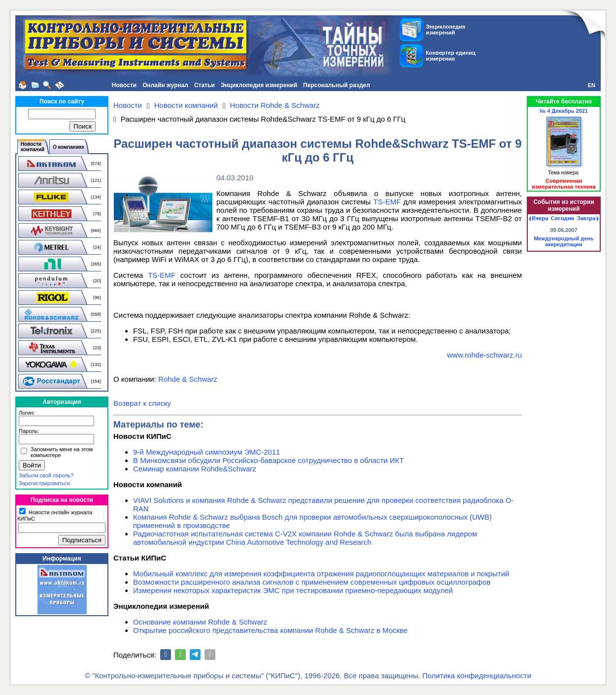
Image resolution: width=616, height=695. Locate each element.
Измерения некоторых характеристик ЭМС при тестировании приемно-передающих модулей (293, 590)
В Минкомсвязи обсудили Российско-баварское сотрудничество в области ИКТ (269, 460)
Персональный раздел (337, 85)
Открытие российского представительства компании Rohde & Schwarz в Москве (270, 630)
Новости (124, 85)
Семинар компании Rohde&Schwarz (195, 469)
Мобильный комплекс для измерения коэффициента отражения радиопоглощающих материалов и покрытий (321, 574)
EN (592, 85)
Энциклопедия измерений (259, 85)
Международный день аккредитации (564, 241)
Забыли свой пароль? (46, 475)
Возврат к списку (142, 403)
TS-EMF (387, 202)
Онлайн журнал (165, 85)
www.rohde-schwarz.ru (484, 355)
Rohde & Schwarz (188, 379)
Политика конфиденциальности (477, 676)
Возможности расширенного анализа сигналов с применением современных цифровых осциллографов (312, 582)
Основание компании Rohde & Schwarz (200, 622)
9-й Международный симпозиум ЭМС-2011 (206, 452)
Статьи (205, 85)
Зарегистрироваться (44, 483)
